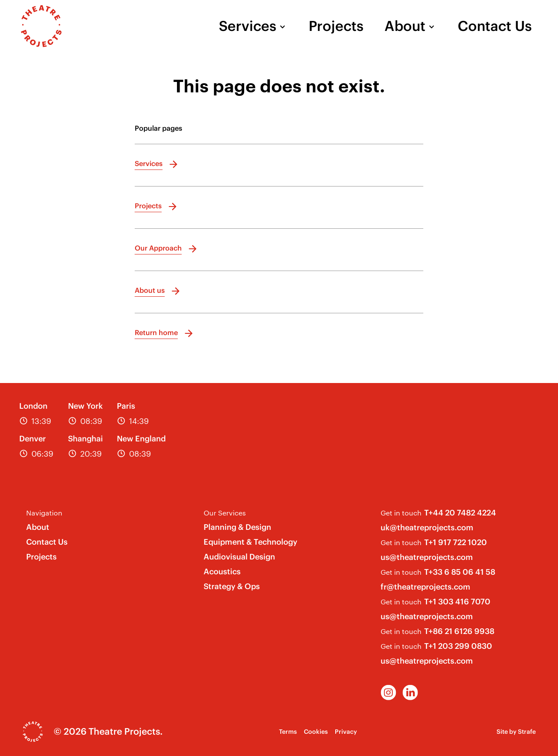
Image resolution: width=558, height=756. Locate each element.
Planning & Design (237, 527)
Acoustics (222, 571)
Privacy (346, 732)
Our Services (225, 513)
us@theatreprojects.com (427, 557)
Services (248, 26)
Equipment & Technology (250, 542)
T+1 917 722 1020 (456, 542)
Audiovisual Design (239, 557)
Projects (336, 26)
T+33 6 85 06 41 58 (460, 572)
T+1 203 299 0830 (458, 646)
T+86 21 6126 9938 (459, 631)
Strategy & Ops (232, 586)
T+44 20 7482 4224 (460, 513)
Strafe (527, 732)
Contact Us (495, 26)
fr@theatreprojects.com (425, 587)
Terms (288, 732)
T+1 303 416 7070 (457, 602)
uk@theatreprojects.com (427, 527)
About (405, 26)
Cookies (316, 732)
